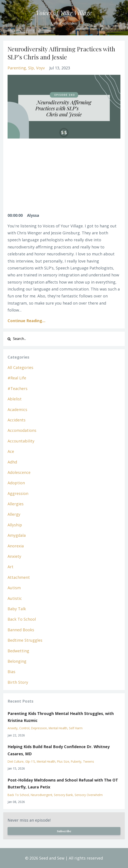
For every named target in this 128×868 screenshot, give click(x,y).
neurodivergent (41, 795)
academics (17, 410)
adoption (16, 483)
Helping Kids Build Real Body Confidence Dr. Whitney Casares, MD (59, 750)
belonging (17, 661)
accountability (21, 441)
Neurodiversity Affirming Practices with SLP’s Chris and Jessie (61, 53)
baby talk (17, 609)
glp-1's (30, 761)
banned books (21, 630)
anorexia (16, 546)
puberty (76, 761)
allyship (15, 525)
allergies (16, 504)
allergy (14, 514)
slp (31, 68)
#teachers (18, 388)
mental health (58, 728)
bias (11, 672)
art (10, 567)
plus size (63, 761)
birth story (18, 682)
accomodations (22, 430)
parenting (17, 68)
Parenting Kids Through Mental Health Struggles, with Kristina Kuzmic (61, 717)
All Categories (20, 367)
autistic (15, 598)
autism (14, 588)
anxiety (14, 556)
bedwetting (18, 651)
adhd (12, 462)
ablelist (15, 399)
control (24, 728)
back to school (22, 619)
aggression (18, 493)
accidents (17, 420)
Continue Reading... (26, 321)
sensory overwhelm (89, 795)
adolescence (19, 472)
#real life (17, 378)
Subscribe (64, 831)
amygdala (17, 535)
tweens (89, 761)
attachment (19, 577)
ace (11, 451)
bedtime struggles (25, 640)
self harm (76, 728)
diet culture (16, 761)
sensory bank (63, 795)
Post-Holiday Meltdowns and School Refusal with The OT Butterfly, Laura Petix (63, 783)
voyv (40, 68)
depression (39, 728)
